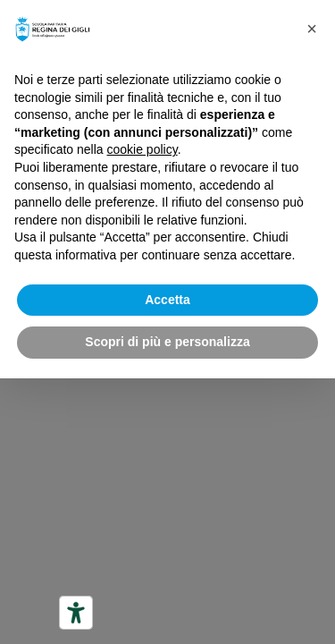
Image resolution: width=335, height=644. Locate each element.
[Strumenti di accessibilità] (76, 613)
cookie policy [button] (142, 149)
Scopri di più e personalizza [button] (167, 342)
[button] (312, 29)
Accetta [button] (167, 300)
